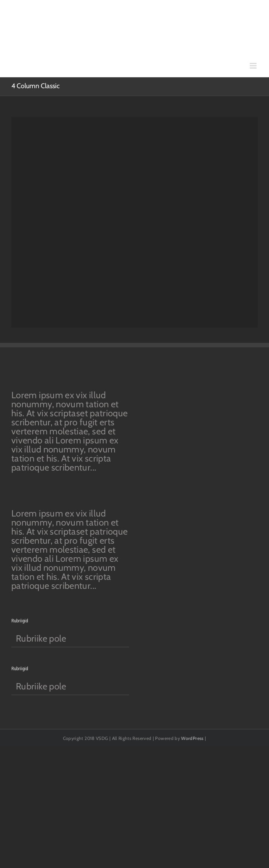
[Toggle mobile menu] (254, 66)
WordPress (192, 738)
